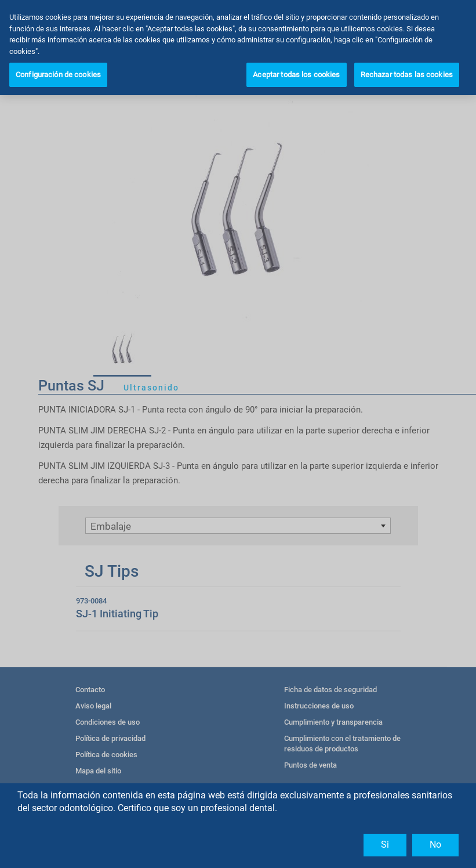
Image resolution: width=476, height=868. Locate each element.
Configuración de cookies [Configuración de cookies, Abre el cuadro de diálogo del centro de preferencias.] (58, 75)
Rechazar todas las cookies (407, 75)
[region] (238, 48)
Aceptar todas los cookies (296, 75)
